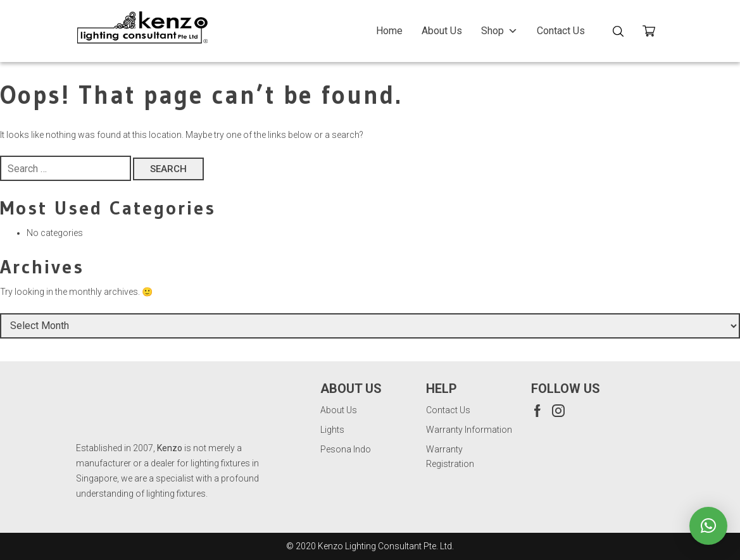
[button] (708, 526)
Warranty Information (469, 430)
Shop (499, 31)
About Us (442, 31)
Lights (332, 430)
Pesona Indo (346, 449)
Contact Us (561, 31)
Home (389, 31)
